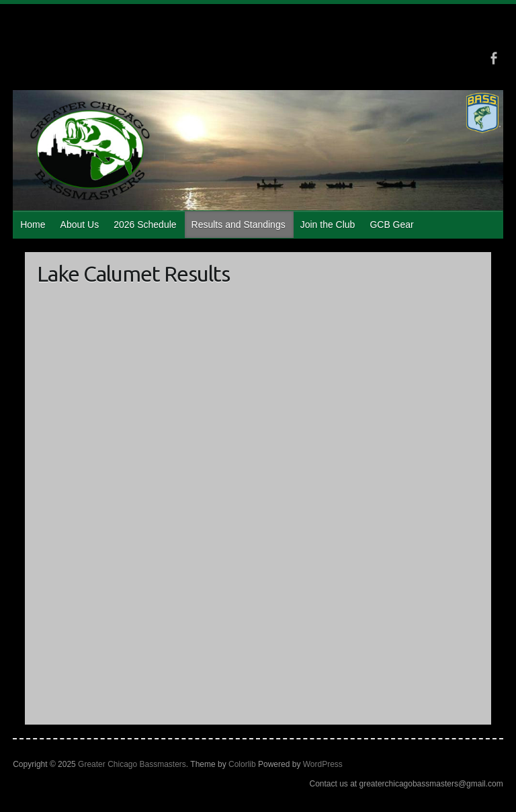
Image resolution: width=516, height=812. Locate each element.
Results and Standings (239, 225)
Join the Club (328, 225)
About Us (80, 225)
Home (33, 225)
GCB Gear (391, 225)
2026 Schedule (145, 225)
